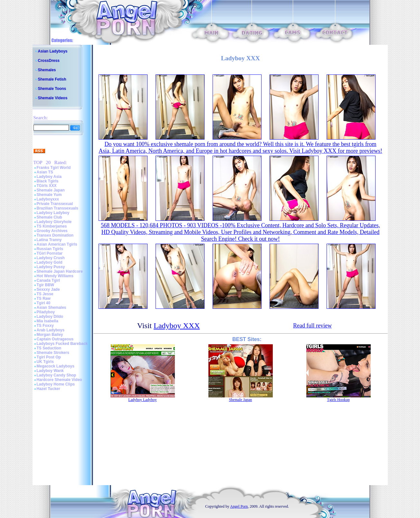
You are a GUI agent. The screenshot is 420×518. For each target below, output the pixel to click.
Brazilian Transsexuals (57, 208)
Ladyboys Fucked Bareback (62, 344)
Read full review (312, 326)
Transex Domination (55, 235)
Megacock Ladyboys (56, 366)
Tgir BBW (46, 285)
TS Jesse (45, 294)
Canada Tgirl (48, 280)
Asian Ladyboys (53, 51)
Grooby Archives (52, 231)
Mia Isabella (48, 321)
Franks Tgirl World (54, 168)
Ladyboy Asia (49, 177)
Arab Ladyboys (51, 330)
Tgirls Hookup (338, 400)
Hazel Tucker (48, 389)
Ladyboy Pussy (51, 267)
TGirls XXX (47, 186)
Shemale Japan (51, 190)
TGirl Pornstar (50, 253)
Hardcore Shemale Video (59, 380)
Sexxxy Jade (48, 289)
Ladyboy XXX (177, 326)
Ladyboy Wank (50, 371)
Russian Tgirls (50, 249)
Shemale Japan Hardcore (60, 271)
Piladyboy (46, 312)
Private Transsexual (55, 204)
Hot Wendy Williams (55, 276)
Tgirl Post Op (49, 357)
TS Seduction (49, 348)
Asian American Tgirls (57, 244)
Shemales (47, 70)
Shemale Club (49, 217)
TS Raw (44, 298)
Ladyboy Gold (50, 262)
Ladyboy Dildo (50, 317)
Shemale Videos (53, 98)
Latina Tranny (49, 240)
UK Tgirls (45, 362)
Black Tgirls (48, 181)
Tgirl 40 (44, 303)
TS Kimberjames (52, 226)
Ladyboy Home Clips (56, 384)
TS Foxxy (45, 326)
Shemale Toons (52, 89)
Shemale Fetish (52, 79)
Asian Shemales (52, 308)
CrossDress (49, 61)
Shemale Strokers (53, 353)
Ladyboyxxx (48, 199)
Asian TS (45, 172)
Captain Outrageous (55, 339)
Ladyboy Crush (51, 258)
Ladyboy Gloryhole (54, 222)
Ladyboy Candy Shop (57, 375)
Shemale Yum (49, 195)
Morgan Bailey (50, 335)
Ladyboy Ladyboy (53, 213)
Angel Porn (239, 506)
